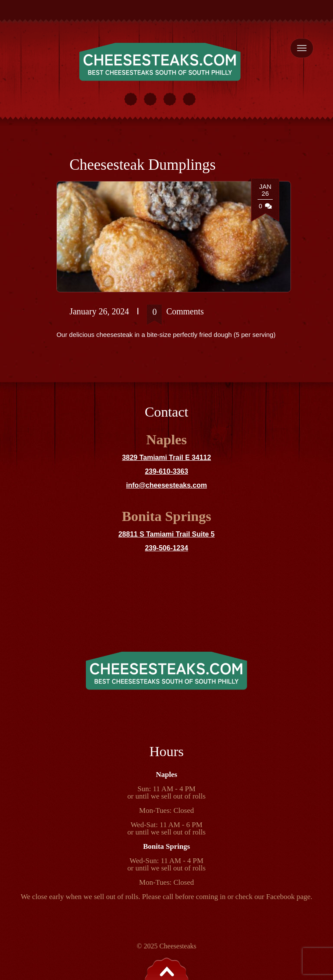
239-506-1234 (166, 548)
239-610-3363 (166, 471)
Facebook (281, 897)
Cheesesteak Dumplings (142, 165)
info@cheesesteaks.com (166, 485)
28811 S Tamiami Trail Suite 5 (166, 534)
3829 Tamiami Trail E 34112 (166, 458)
